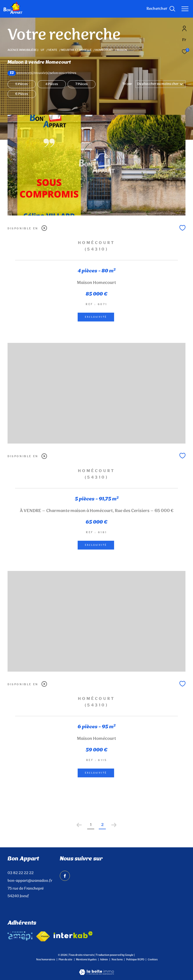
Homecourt (104, 50)
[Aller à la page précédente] (79, 825)
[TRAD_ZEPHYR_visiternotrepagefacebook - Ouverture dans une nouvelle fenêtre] (65, 876)
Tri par (127, 84)
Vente (53, 50)
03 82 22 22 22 (21, 873)
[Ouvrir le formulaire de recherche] (161, 9)
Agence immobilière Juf (26, 50)
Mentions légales (86, 960)
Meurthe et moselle (76, 50)
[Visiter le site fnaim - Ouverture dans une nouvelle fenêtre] (43, 936)
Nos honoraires (46, 960)
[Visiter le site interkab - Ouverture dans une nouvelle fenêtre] (73, 935)
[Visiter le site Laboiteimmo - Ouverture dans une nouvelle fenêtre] (96, 969)
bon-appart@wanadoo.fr (30, 881)
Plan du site (66, 960)
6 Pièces (22, 94)
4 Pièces (52, 84)
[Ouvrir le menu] (185, 9)
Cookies (153, 960)
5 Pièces (22, 84)
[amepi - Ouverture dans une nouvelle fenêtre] (20, 936)
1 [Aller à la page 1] (91, 825)
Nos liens (117, 960)
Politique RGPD (135, 960)
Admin (104, 960)
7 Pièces (82, 84)
